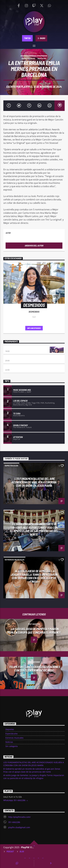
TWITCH (27, 38)
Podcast (10, 852)
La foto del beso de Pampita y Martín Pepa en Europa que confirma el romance (34, 631)
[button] (34, 45)
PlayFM (25, 87)
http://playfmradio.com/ (19, 817)
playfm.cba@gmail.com (19, 827)
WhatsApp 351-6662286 (16, 801)
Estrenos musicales (15, 560)
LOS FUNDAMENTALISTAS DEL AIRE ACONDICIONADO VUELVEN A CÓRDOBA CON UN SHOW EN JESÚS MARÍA (34, 482)
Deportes (10, 729)
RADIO (41, 38)
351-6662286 (14, 822)
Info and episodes (34, 328)
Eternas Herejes (13, 358)
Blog (22, 852)
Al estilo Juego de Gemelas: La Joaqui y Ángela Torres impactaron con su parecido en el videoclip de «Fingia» (34, 576)
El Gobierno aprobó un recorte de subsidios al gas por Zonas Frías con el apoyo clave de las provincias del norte (34, 529)
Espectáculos (28, 58)
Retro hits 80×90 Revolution (18, 348)
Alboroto (10, 367)
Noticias (42, 58)
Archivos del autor (34, 246)
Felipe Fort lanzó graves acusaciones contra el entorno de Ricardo (35, 669)
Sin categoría (12, 746)
